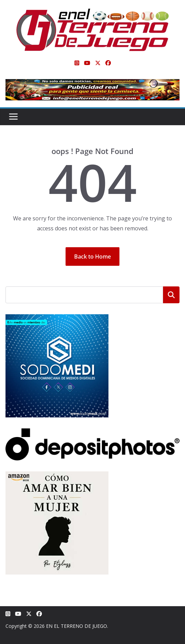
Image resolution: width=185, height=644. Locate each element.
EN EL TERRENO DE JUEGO (77, 626)
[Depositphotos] (92, 433)
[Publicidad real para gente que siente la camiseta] (92, 84)
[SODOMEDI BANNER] (57, 319)
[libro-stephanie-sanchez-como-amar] (57, 476)
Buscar (171, 295)
